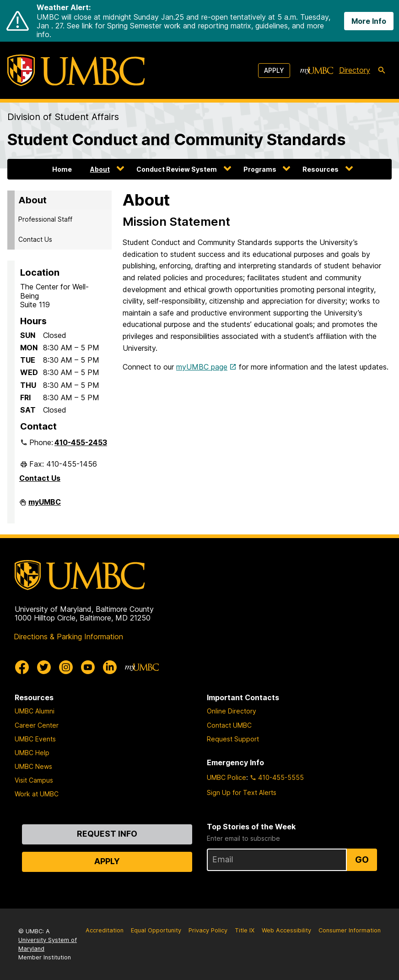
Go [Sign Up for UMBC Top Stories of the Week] (362, 860)
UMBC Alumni (35, 711)
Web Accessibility (286, 930)
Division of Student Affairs (63, 117)
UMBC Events (35, 739)
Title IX (245, 930)
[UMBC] (76, 70)
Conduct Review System (177, 169)
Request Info (107, 834)
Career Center (37, 725)
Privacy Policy (208, 930)
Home (62, 169)
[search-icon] (382, 71)
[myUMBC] (317, 71)
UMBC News (33, 766)
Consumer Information (350, 930)
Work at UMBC (37, 794)
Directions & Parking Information (68, 637)
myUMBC (45, 506)
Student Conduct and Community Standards (177, 139)
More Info (369, 21)
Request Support (233, 739)
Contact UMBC (229, 725)
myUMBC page (202, 367)
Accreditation (105, 930)
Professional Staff (45, 219)
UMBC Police (226, 777)
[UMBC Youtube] (88, 667)
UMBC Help (32, 753)
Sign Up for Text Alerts (242, 792)
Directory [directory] (355, 70)
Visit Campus (34, 780)
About (100, 169)
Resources (321, 169)
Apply (274, 70)
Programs (260, 169)
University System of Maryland (48, 944)
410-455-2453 (81, 442)
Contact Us (35, 239)
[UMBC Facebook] (22, 667)
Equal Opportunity (156, 930)
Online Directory (232, 711)
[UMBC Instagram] (66, 667)
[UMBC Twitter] (44, 667)
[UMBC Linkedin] (110, 667)
